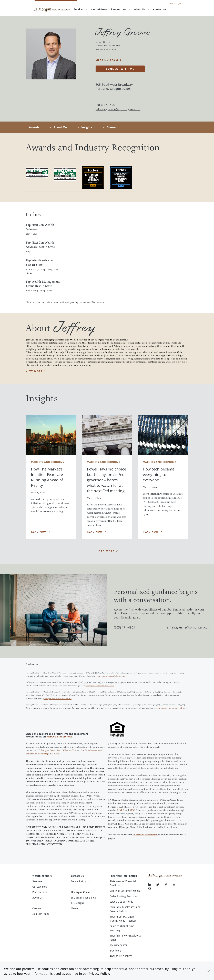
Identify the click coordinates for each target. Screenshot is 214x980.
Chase (74, 909)
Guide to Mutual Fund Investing (122, 928)
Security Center (119, 945)
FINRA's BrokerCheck (60, 737)
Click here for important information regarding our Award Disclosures (65, 302)
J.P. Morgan (78, 903)
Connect (112, 127)
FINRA (121, 810)
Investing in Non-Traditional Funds (126, 938)
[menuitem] (99, 10)
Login (178, 4)
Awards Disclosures (121, 956)
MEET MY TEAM (107, 60)
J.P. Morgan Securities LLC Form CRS (57, 751)
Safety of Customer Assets (125, 891)
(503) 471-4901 (124, 627)
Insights (87, 127)
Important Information (145, 835)
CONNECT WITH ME (120, 69)
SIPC (132, 810)
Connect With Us (80, 881)
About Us (142, 9)
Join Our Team (41, 914)
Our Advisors (40, 887)
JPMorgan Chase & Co (84, 898)
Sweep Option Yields (121, 902)
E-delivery (115, 951)
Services (81, 9)
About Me (60, 127)
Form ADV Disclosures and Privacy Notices (125, 909)
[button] (209, 971)
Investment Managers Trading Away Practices (123, 919)
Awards (34, 127)
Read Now (39, 532)
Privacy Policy (99, 974)
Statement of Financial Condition (123, 883)
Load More (105, 551)
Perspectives (121, 9)
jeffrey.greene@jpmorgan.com (118, 109)
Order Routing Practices (124, 896)
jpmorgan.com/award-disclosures (111, 676)
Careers (170, 4)
